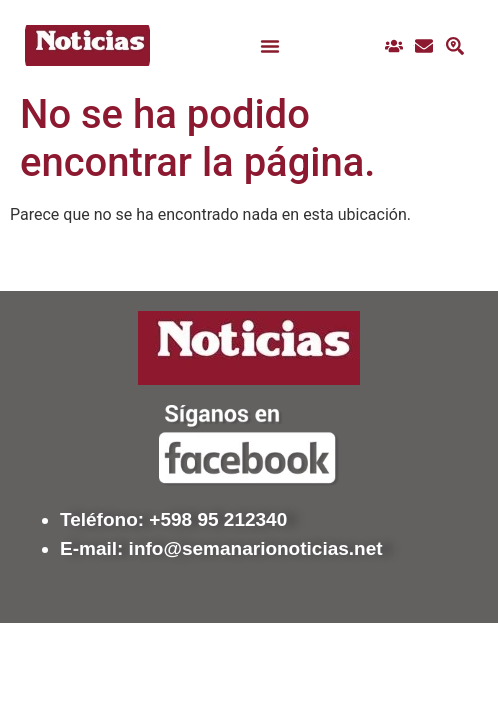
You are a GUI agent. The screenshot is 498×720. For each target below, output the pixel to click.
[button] (270, 46)
